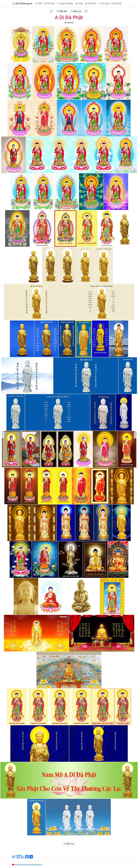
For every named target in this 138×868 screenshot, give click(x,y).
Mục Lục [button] (76, 11)
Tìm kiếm (104, 3)
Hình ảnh (91, 3)
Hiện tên (62, 11)
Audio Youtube (65, 3)
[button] (2, 434)
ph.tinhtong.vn (22, 3)
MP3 (39, 3)
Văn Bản (50, 3)
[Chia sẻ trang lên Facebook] (27, 858)
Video (79, 3)
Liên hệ (116, 3)
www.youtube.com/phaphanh (27, 865)
